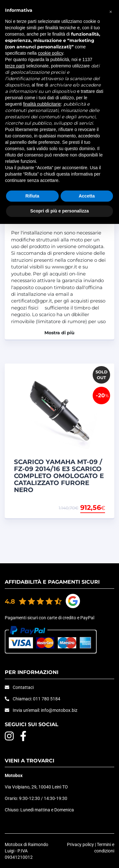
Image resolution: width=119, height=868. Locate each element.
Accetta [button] (87, 196)
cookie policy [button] (51, 53)
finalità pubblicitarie (42, 104)
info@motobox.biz (59, 710)
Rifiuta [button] (32, 196)
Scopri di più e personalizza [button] (59, 211)
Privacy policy (80, 844)
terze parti (15, 66)
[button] (111, 10)
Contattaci (23, 687)
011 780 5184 (47, 699)
